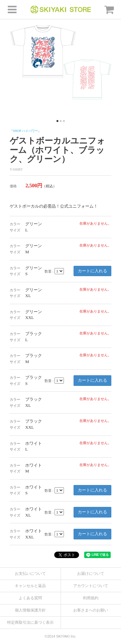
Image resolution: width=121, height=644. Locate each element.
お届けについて (91, 574)
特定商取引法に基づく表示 (30, 622)
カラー (15, 224)
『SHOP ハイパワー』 (25, 131)
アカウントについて (91, 586)
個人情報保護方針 (30, 610)
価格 (13, 186)
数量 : (49, 271)
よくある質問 (30, 598)
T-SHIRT (16, 169)
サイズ (15, 230)
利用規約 (91, 598)
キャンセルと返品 (30, 586)
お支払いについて (30, 574)
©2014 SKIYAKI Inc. (60, 636)
